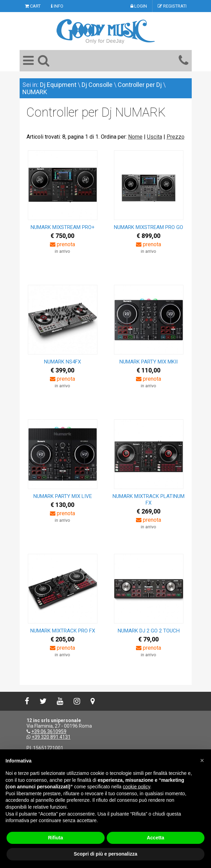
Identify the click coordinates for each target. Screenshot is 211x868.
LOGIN (139, 6)
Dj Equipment (58, 85)
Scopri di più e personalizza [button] (105, 854)
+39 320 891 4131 (51, 737)
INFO (57, 6)
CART (33, 6)
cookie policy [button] (136, 787)
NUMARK (35, 92)
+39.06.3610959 (49, 731)
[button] (202, 760)
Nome (135, 137)
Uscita (155, 137)
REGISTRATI (172, 6)
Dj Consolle (97, 85)
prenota (62, 244)
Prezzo (176, 137)
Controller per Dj (140, 85)
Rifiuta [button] (55, 838)
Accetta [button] (155, 838)
